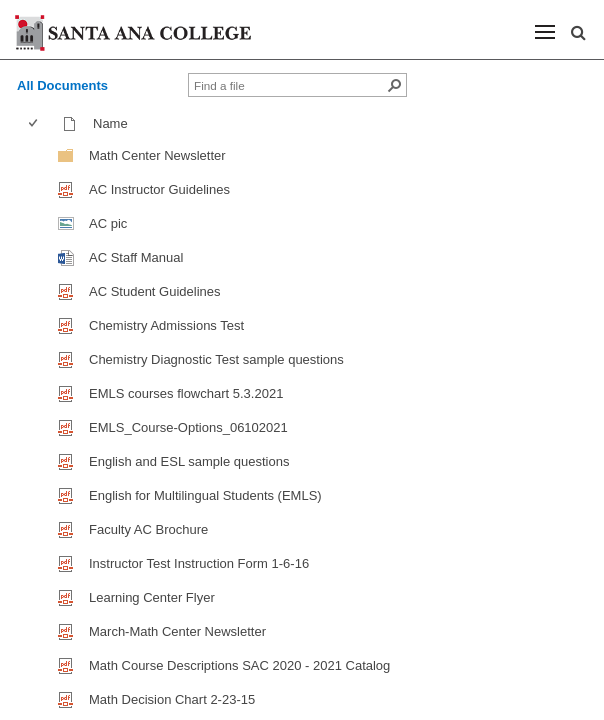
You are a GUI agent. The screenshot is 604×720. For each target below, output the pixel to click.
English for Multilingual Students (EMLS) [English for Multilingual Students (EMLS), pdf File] (205, 495)
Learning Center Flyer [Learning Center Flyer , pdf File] (152, 597)
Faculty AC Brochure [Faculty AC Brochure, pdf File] (148, 529)
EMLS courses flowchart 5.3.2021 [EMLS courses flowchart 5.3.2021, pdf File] (186, 393)
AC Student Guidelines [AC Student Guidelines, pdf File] (155, 291)
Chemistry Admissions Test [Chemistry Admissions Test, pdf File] (166, 325)
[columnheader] (37, 124)
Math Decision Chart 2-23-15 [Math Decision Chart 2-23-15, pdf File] (172, 699)
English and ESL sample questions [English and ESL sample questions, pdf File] (189, 461)
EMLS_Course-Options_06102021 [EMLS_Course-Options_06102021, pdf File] (188, 427)
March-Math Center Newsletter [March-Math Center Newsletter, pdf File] (177, 631)
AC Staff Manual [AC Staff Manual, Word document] (136, 257)
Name (115, 123)
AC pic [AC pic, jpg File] (108, 223)
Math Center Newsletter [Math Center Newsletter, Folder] (157, 155)
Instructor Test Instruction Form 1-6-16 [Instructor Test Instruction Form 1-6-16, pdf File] (199, 563)
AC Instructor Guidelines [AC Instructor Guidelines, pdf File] (159, 189)
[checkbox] (33, 123)
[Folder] (66, 154)
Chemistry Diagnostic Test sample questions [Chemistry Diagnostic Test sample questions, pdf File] (216, 359)
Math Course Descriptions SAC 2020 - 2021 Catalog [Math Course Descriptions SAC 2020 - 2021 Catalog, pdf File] (239, 665)
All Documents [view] (62, 85)
